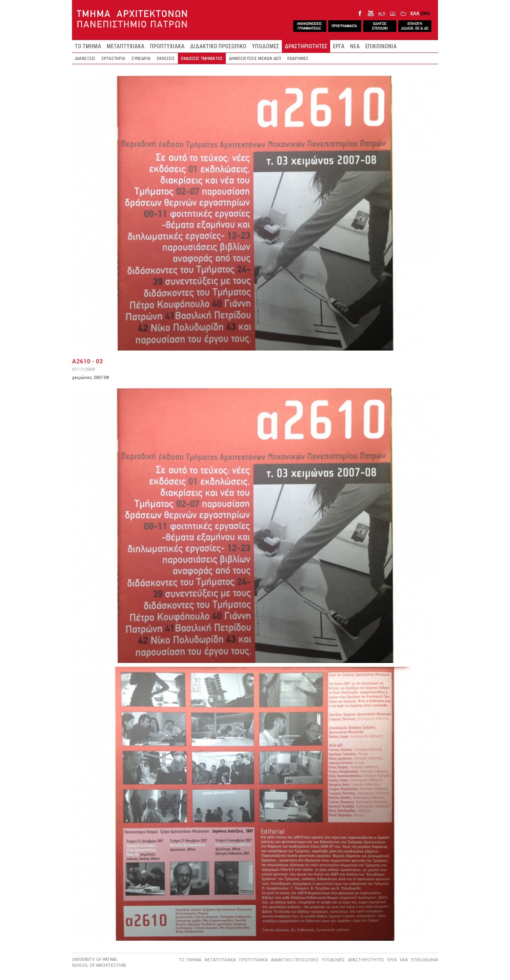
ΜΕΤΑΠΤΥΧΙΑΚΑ (126, 46)
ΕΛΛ (415, 13)
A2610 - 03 (87, 361)
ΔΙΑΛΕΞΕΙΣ (85, 58)
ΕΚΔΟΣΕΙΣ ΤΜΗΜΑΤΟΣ (202, 58)
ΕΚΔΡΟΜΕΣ (298, 58)
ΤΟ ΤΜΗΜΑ (88, 46)
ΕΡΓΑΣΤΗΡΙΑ (113, 58)
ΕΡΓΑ (339, 46)
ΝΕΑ (355, 46)
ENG (425, 13)
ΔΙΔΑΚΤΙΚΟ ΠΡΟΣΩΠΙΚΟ (218, 46)
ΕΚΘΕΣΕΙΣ (166, 58)
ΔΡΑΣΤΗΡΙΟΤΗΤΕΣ (306, 46)
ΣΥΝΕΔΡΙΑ (141, 58)
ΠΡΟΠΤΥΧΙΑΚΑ (167, 46)
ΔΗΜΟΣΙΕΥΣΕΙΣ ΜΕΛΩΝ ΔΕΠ (255, 58)
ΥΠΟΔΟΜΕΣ (266, 46)
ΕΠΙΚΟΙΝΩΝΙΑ (381, 46)
